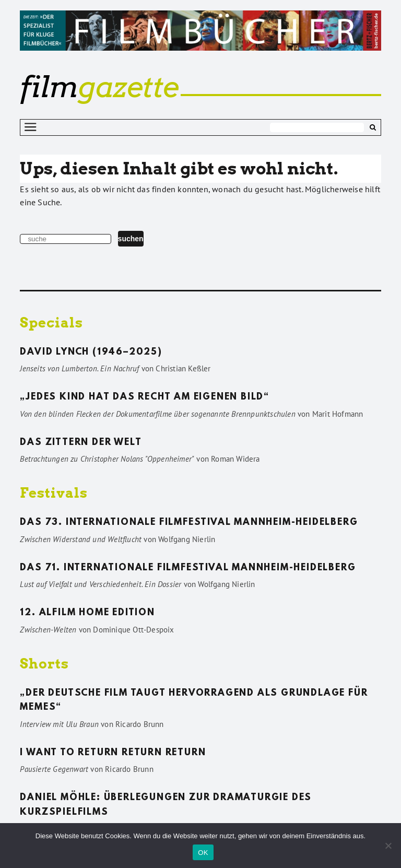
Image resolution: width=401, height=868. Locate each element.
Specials (51, 322)
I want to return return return (113, 753)
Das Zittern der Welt (81, 443)
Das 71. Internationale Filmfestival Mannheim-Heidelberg (188, 568)
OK (203, 853)
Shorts (44, 664)
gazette (99, 87)
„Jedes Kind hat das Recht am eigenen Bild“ (145, 397)
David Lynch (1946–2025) (91, 353)
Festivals (54, 493)
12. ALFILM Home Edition (87, 613)
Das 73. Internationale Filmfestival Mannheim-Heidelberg (189, 523)
